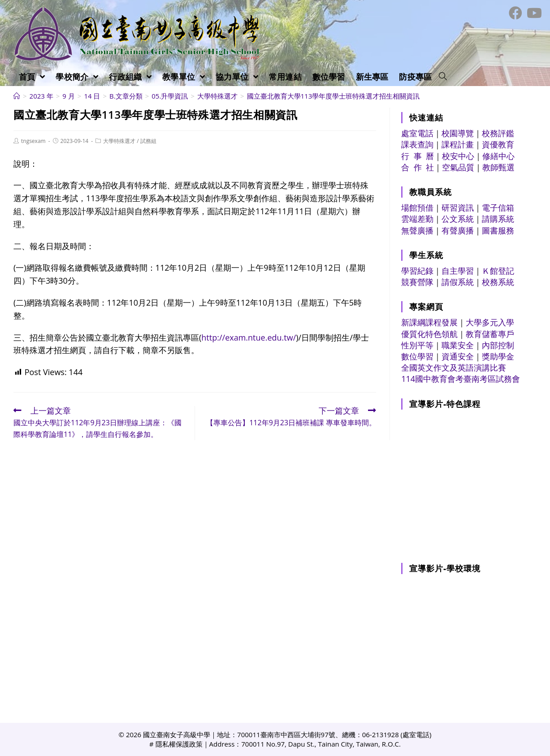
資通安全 (458, 356)
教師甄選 (498, 167)
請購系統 (498, 219)
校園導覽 (458, 133)
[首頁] (17, 96)
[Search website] (443, 77)
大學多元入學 (490, 322)
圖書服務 (498, 230)
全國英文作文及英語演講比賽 (454, 367)
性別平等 (417, 345)
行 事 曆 (418, 156)
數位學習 (417, 356)
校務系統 (498, 282)
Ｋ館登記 (498, 271)
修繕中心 (498, 156)
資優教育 (498, 144)
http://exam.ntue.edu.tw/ (249, 337)
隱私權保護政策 (179, 744)
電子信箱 (498, 207)
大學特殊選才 (119, 141)
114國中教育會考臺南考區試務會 (461, 379)
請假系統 (458, 282)
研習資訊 (458, 207)
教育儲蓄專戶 (490, 334)
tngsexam (33, 141)
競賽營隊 (417, 282)
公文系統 (458, 219)
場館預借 (417, 207)
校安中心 (458, 156)
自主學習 (458, 271)
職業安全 (458, 345)
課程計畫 (458, 144)
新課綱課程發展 (429, 322)
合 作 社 (418, 167)
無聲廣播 (417, 230)
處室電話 (417, 133)
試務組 (148, 141)
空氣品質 (458, 167)
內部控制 (498, 345)
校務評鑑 (498, 133)
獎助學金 (498, 356)
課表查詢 (417, 144)
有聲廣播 (458, 230)
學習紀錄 (417, 271)
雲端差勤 (417, 219)
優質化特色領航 (429, 334)
